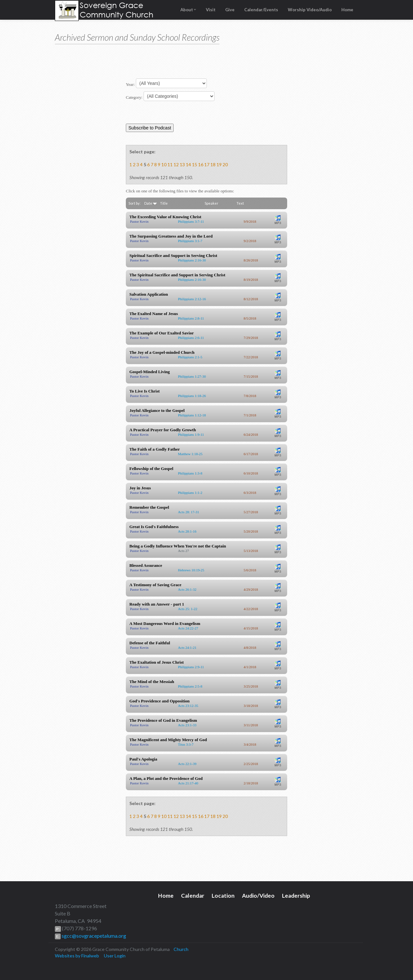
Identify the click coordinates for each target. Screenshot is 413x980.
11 (170, 164)
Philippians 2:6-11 (191, 338)
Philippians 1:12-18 (192, 415)
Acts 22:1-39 (187, 764)
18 (213, 164)
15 (195, 164)
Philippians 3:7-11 (191, 221)
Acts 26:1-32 (187, 589)
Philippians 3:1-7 (190, 241)
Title (164, 203)
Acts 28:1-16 (187, 531)
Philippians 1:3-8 (190, 473)
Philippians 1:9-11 (191, 434)
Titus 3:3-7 (186, 744)
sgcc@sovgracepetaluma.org (93, 936)
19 (219, 164)
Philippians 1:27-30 (192, 376)
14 (188, 164)
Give (230, 10)
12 (176, 164)
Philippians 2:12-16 (192, 299)
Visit (211, 10)
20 (225, 164)
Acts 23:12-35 (188, 706)
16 (201, 164)
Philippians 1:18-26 (192, 396)
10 (164, 164)
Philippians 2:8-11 (191, 318)
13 (182, 164)
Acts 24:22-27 (188, 628)
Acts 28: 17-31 (189, 512)
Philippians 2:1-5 (190, 357)
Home (347, 10)
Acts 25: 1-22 (188, 609)
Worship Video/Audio (310, 10)
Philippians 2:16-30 (192, 260)
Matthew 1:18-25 (190, 454)
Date (151, 203)
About (188, 10)
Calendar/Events (261, 10)
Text (240, 203)
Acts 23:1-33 (187, 725)
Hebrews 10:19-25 (191, 570)
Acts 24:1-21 (187, 648)
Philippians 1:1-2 (190, 493)
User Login (115, 956)
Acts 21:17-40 (188, 783)
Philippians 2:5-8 (190, 686)
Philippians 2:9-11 (191, 667)
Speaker (212, 203)
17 (207, 164)
